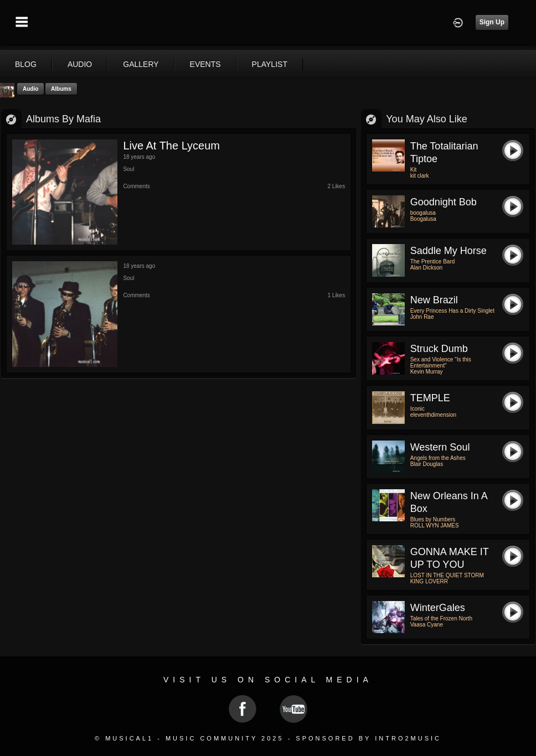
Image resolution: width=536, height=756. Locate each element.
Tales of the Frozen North (441, 618)
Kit (414, 170)
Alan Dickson (426, 268)
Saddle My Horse (449, 251)
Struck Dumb (439, 349)
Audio (30, 89)
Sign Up (492, 22)
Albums (61, 89)
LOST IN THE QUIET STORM (447, 575)
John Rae (422, 317)
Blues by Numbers (433, 519)
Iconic (418, 409)
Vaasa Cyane (427, 625)
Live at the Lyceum (171, 146)
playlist (270, 64)
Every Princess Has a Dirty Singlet (452, 311)
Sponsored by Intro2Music (369, 738)
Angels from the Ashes (438, 458)
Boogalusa (423, 219)
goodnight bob (444, 202)
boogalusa (423, 213)
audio (80, 64)
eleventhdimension (433, 415)
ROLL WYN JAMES (435, 525)
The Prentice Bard (433, 262)
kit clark (420, 176)
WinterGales (438, 608)
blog (26, 64)
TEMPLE (430, 398)
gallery (141, 64)
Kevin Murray (427, 372)
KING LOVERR (429, 581)
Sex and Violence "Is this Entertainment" (441, 363)
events (205, 64)
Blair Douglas (427, 464)
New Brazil (434, 300)
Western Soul (440, 447)
